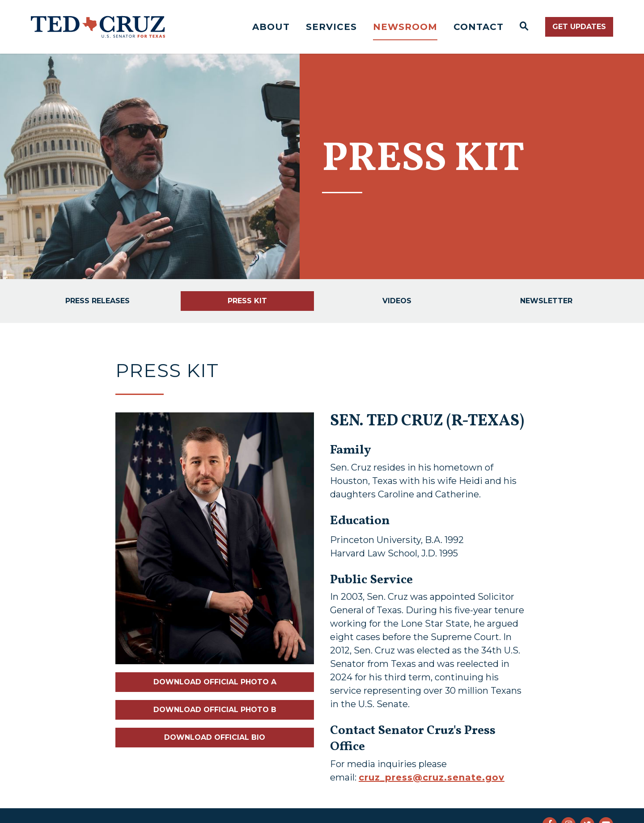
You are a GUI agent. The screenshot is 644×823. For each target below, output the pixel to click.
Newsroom (405, 27)
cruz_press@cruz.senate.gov (432, 777)
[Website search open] (524, 27)
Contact (479, 27)
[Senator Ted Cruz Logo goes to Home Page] (98, 27)
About (271, 27)
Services (331, 27)
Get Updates (579, 27)
